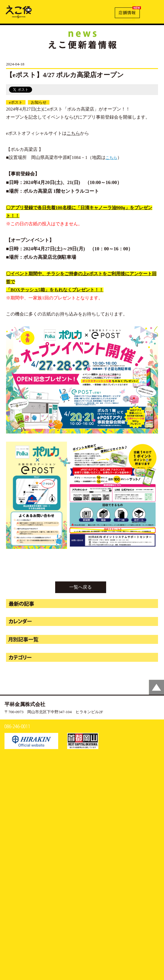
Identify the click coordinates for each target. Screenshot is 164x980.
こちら (73, 133)
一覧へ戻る (81, 587)
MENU (153, 11)
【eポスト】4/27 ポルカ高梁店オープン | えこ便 (19, 11)
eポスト (16, 102)
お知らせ (39, 102)
